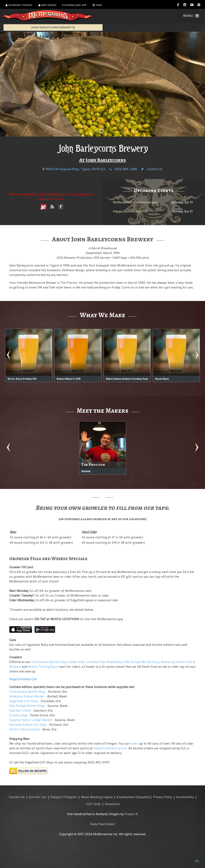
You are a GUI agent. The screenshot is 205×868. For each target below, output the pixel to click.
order (134, 743)
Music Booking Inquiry (97, 797)
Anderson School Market (27, 696)
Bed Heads (47, 5)
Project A (131, 814)
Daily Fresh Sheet (103, 824)
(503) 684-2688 (123, 169)
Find (97, 5)
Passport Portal (19, 5)
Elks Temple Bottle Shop (142, 662)
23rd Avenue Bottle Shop (49, 662)
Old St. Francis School (25, 729)
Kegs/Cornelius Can (23, 679)
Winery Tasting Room (43, 667)
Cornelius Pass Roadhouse (104, 662)
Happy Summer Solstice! (130, 211)
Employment (126, 797)
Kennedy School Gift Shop (28, 725)
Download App (74, 5)
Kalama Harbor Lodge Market (31, 720)
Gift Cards (93, 804)
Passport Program (64, 797)
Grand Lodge (18, 715)
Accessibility (185, 797)
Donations (112, 804)
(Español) (143, 797)
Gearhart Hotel (20, 710)
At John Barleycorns (102, 160)
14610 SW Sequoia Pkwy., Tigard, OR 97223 (74, 169)
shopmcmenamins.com (110, 748)
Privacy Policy (163, 797)
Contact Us (152, 169)
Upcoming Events (154, 190)
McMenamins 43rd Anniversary (135, 202)
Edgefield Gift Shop (24, 701)
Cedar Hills (76, 662)
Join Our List (38, 797)
